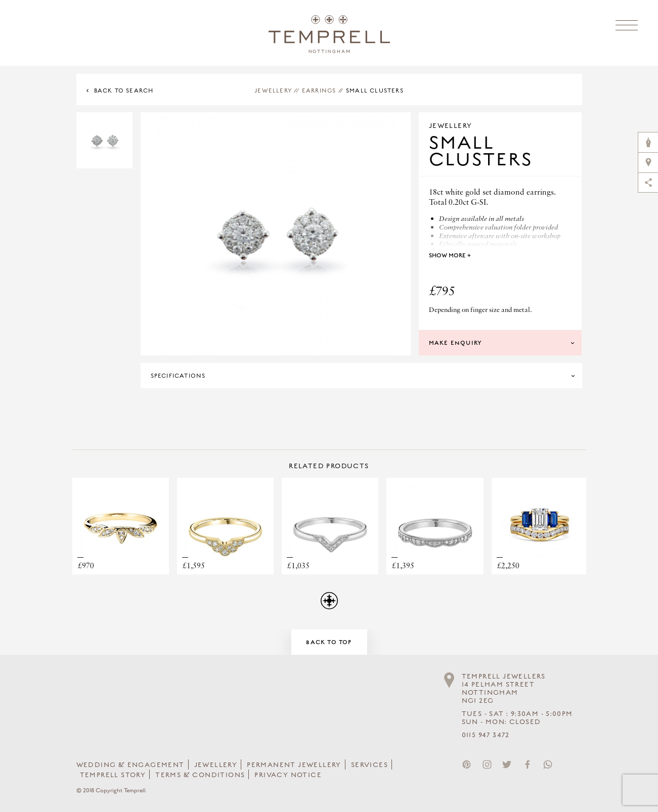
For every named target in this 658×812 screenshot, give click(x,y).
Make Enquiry (455, 343)
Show (450, 255)
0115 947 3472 (486, 735)
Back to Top (329, 642)
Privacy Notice (288, 775)
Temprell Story (113, 775)
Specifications (178, 376)
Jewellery (273, 91)
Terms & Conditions (200, 775)
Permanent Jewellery (294, 765)
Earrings (319, 91)
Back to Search (124, 91)
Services (369, 765)
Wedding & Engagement (130, 765)
